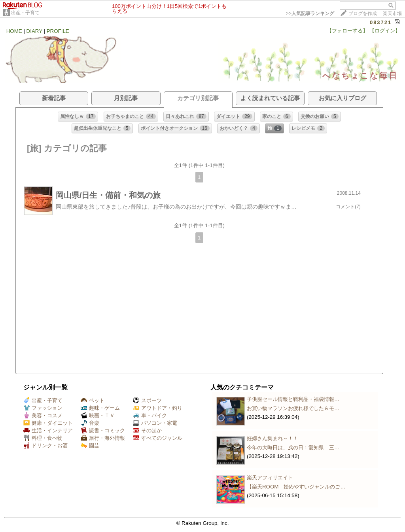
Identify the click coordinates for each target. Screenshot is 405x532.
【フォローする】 (347, 31)
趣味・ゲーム (100, 408)
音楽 (90, 423)
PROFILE (58, 31)
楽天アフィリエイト (270, 478)
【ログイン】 (385, 31)
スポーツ (147, 400)
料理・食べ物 (43, 438)
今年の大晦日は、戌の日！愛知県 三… (293, 447)
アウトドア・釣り (158, 408)
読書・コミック (103, 430)
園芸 (90, 446)
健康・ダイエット (48, 423)
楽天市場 (392, 13)
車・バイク (150, 415)
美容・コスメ (43, 415)
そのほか (147, 430)
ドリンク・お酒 (45, 446)
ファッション (43, 408)
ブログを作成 (363, 13)
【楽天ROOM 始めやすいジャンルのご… (296, 487)
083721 (381, 22)
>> (310, 13)
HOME (14, 31)
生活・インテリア (48, 430)
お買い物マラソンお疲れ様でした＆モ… (293, 408)
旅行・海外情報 (103, 438)
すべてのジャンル (158, 438)
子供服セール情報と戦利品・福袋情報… (293, 399)
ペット (93, 400)
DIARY (34, 31)
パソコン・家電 (155, 423)
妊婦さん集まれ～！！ (273, 438)
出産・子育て (25, 13)
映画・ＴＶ (98, 415)
